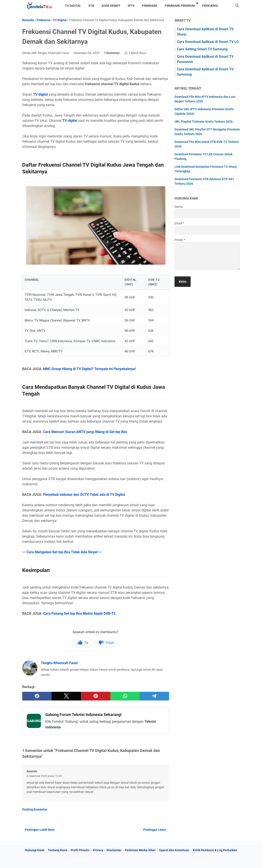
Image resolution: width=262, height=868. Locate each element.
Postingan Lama (155, 830)
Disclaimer (114, 850)
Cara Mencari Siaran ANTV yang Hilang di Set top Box (85, 432)
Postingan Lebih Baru (40, 830)
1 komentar (112, 53)
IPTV (131, 6)
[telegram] (154, 696)
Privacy (98, 850)
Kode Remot (111, 6)
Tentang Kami (58, 850)
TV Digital (73, 6)
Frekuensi (210, 6)
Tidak (106, 643)
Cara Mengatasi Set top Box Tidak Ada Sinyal (62, 552)
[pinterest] (96, 696)
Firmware (150, 6)
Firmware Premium (180, 6)
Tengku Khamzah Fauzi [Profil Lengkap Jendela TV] (59, 663)
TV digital (40, 94)
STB (91, 6)
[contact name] (207, 213)
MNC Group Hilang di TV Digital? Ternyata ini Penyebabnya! (89, 369)
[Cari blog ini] (237, 6)
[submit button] (183, 282)
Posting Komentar (35, 809)
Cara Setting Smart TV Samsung (202, 49)
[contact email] (207, 230)
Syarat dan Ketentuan (174, 850)
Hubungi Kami (35, 850)
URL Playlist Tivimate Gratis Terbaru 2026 (204, 122)
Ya (83, 643)
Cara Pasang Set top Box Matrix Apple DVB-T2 (80, 613)
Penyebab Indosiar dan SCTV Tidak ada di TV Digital (84, 495)
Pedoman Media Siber (140, 850)
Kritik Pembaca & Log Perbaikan (215, 850)
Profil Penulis (80, 850)
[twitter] (66, 696)
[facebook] (37, 696)
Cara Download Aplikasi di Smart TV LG (208, 42)
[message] (207, 256)
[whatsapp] (125, 696)
